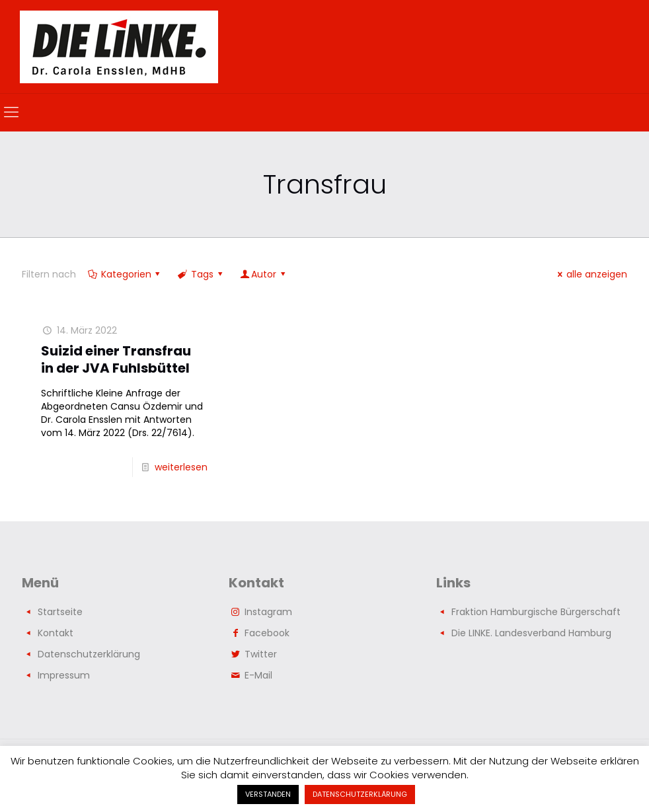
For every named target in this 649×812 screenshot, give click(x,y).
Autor (263, 274)
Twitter (261, 654)
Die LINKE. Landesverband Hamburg (531, 633)
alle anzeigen (590, 274)
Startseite (60, 612)
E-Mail (258, 675)
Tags (201, 274)
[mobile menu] (11, 112)
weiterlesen (181, 467)
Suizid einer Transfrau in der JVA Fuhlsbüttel (116, 359)
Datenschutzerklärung (89, 654)
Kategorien (125, 274)
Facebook (267, 633)
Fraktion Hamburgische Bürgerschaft (536, 612)
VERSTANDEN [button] (268, 794)
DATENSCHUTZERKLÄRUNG (360, 794)
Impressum (64, 675)
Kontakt (56, 633)
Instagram (268, 612)
